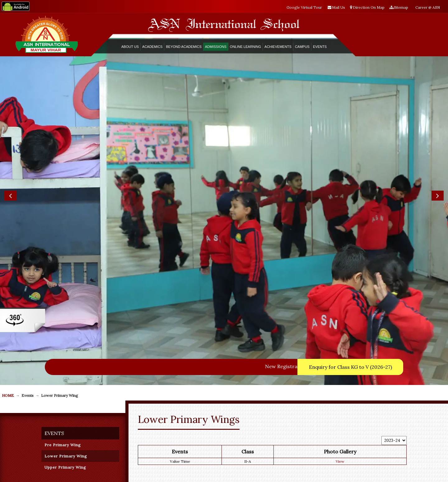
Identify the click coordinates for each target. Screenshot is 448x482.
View (340, 461)
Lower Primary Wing (66, 456)
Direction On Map (367, 7)
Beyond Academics (184, 47)
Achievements (278, 47)
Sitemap (399, 7)
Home (8, 395)
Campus (302, 47)
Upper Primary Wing (65, 467)
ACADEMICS (152, 47)
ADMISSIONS (216, 47)
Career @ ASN (428, 7)
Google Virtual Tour (304, 7)
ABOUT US (130, 47)
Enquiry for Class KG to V (350, 367)
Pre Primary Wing (63, 445)
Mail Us (336, 7)
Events (320, 47)
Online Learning (245, 47)
